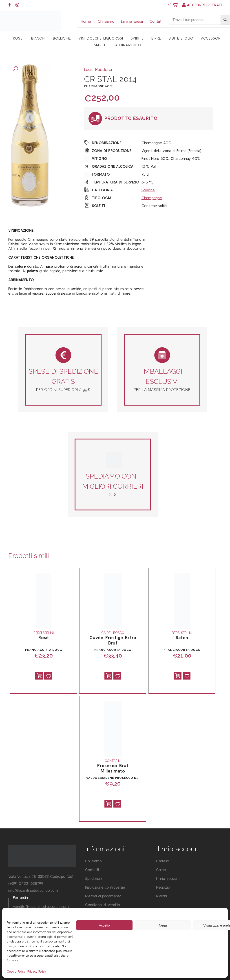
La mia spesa (132, 21)
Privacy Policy (37, 971)
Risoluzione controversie (105, 887)
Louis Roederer (98, 69)
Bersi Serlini (44, 633)
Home (86, 21)
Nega (163, 925)
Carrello (163, 861)
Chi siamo (106, 21)
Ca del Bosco (113, 633)
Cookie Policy (16, 971)
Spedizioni (94, 878)
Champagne (152, 198)
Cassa (161, 870)
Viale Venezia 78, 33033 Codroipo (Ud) (41, 876)
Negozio (163, 887)
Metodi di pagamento (103, 896)
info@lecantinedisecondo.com (33, 890)
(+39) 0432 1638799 (26, 883)
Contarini (113, 761)
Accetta (104, 925)
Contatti (156, 21)
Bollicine (148, 190)
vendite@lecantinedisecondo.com (41, 906)
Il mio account (168, 878)
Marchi (161, 896)
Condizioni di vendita (103, 905)
